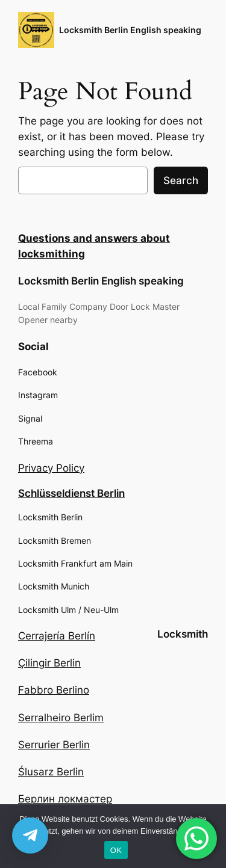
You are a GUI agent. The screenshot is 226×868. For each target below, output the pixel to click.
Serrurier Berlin (54, 745)
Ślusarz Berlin (51, 772)
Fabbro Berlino (54, 690)
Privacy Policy (51, 468)
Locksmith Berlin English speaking (130, 30)
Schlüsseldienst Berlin (71, 493)
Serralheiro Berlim (61, 718)
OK (116, 850)
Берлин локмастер (65, 799)
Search (181, 180)
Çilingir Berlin (49, 663)
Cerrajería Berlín (57, 636)
